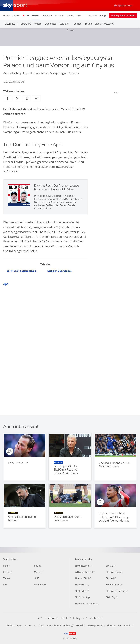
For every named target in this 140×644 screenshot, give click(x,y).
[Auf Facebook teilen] (8, 98)
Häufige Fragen (14, 625)
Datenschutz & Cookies (59, 626)
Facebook (51, 619)
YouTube (96, 619)
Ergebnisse (51, 24)
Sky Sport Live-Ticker (117, 591)
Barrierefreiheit (126, 625)
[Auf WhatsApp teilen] (27, 98)
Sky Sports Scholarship (87, 604)
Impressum (30, 625)
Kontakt (80, 625)
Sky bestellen (83, 566)
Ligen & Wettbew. (104, 24)
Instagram (80, 619)
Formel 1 (47, 16)
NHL (6, 585)
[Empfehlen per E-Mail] (37, 98)
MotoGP (59, 16)
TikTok (65, 619)
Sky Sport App (82, 597)
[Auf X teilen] (17, 98)
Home (6, 16)
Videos (16, 16)
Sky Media (82, 585)
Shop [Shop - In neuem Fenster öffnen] (103, 16)
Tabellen (77, 24)
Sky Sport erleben (123, 5)
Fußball (36, 16)
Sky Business (114, 585)
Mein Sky (112, 598)
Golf (79, 16)
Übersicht (26, 24)
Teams (88, 24)
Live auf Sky (82, 579)
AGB (41, 625)
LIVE (27, 16)
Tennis (70, 16)
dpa (6, 284)
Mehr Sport (40, 585)
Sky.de (110, 579)
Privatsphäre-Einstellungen (101, 625)
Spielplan (64, 24)
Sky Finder (82, 592)
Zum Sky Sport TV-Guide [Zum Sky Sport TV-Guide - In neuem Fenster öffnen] (123, 16)
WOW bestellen (84, 573)
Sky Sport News (114, 572)
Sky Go (111, 566)
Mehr (93, 16)
